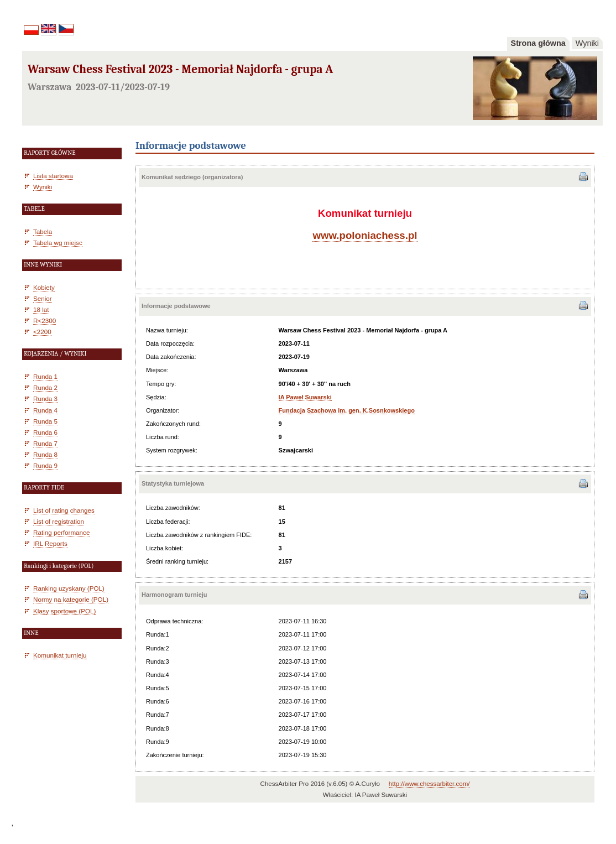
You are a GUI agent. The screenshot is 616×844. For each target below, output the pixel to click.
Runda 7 (45, 443)
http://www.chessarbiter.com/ (429, 784)
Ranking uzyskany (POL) (69, 588)
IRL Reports (50, 543)
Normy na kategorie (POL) (71, 599)
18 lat (41, 309)
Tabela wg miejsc (58, 243)
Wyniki (587, 43)
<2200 (42, 332)
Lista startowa (53, 176)
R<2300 (45, 321)
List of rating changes (64, 510)
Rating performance (61, 532)
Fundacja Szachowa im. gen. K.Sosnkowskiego (347, 410)
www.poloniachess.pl (365, 235)
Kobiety (44, 287)
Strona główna (538, 43)
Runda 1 (45, 376)
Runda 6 (45, 432)
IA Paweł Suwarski (305, 397)
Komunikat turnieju (60, 655)
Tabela (43, 231)
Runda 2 (45, 387)
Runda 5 (45, 421)
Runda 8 (45, 454)
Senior (43, 298)
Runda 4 (45, 410)
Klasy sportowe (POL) (64, 611)
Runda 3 (45, 398)
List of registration (59, 521)
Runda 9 (45, 465)
